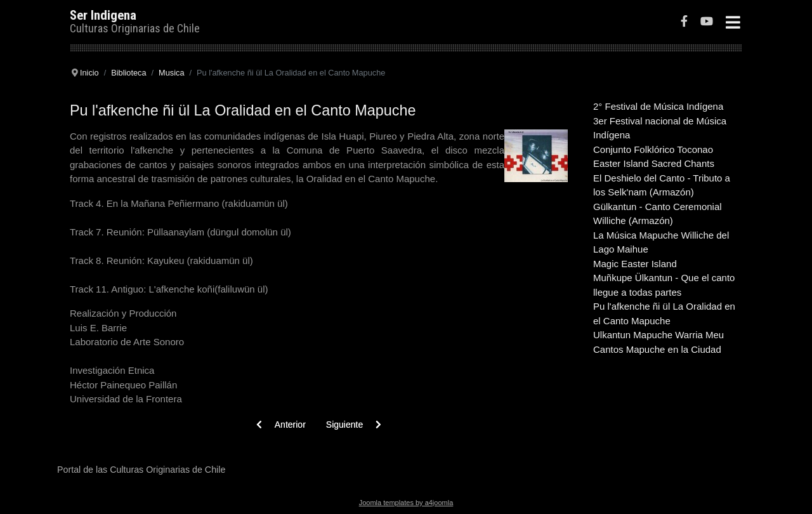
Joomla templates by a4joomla (406, 503)
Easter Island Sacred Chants (654, 163)
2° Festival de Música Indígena (658, 106)
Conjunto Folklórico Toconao (653, 149)
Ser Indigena (103, 15)
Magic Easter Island (635, 264)
